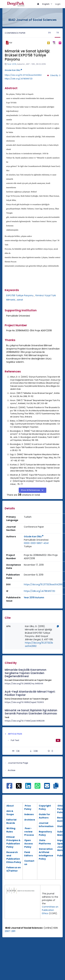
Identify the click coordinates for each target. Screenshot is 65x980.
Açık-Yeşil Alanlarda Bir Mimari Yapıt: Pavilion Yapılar (30, 693)
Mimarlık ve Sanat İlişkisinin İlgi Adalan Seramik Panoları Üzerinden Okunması (31, 712)
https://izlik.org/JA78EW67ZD (19, 79)
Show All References (31, 490)
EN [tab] (49, 33)
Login (58, 4)
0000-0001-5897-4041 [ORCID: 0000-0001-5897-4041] (36, 543)
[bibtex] (48, 43)
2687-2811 (10, 931)
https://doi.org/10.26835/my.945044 (24, 684)
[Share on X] (19, 786)
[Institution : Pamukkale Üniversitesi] (36, 540)
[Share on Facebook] (9, 787)
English (46, 4)
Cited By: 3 (55, 75)
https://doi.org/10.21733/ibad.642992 (23, 75)
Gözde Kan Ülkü (13, 70)
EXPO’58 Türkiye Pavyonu (20, 295)
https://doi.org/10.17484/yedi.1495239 (25, 721)
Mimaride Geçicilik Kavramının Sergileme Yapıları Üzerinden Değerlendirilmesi (25, 673)
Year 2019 (12, 64)
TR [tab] (58, 33)
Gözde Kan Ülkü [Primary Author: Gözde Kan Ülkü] (34, 537)
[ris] (54, 43)
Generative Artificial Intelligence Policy (46, 854)
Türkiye (28, 546)
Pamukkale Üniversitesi (36, 540)
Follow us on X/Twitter (14, 869)
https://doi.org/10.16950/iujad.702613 (24, 702)
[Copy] (58, 626)
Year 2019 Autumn (34, 597)
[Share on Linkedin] (28, 787)
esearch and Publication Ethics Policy (14, 857)
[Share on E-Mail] (47, 787)
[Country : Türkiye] (28, 546)
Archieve (30, 820)
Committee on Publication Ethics (50, 910)
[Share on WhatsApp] (37, 787)
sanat (20, 300)
